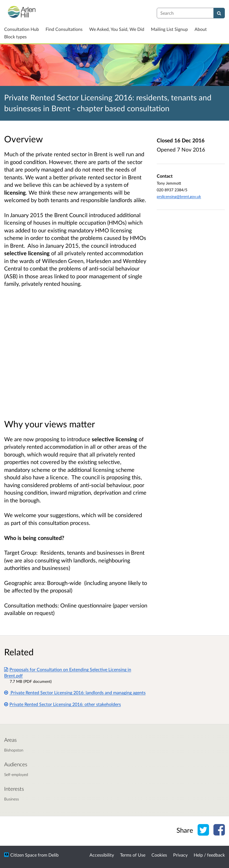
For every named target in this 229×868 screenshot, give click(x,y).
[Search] (219, 13)
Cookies (159, 855)
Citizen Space (23, 855)
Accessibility (102, 855)
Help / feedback (209, 855)
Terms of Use (133, 855)
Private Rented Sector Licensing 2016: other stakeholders (63, 704)
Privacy (180, 855)
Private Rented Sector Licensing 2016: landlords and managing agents (75, 692)
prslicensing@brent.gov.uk (179, 196)
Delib (53, 855)
